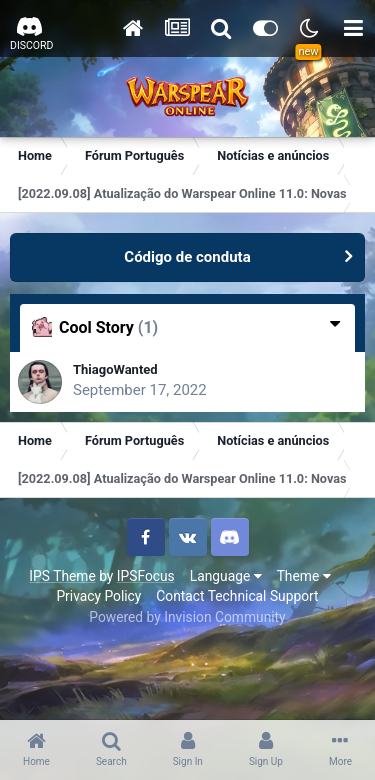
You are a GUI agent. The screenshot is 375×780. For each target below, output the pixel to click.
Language (226, 576)
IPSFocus (146, 576)
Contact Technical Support (237, 596)
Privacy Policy (98, 596)
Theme (304, 576)
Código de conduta (187, 257)
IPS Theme (62, 576)
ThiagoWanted (115, 369)
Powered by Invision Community (187, 617)
